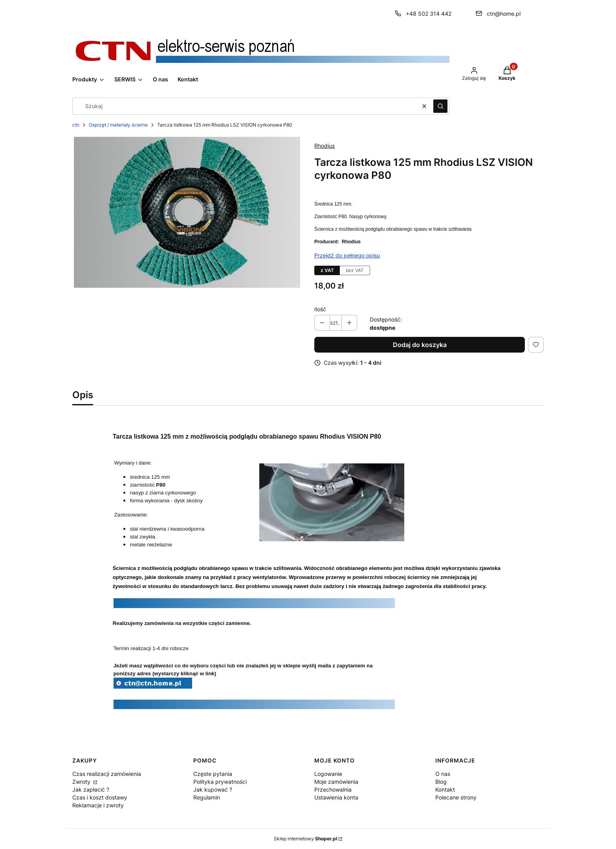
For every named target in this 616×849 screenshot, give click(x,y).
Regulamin (207, 797)
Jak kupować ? (213, 789)
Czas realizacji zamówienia (107, 774)
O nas (443, 774)
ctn (76, 125)
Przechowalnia (333, 789)
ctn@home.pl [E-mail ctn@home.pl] (504, 14)
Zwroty (82, 782)
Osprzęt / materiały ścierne (118, 125)
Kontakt (445, 789)
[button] (440, 106)
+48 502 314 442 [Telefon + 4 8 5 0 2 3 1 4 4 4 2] (429, 14)
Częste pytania (213, 774)
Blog (441, 782)
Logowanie (328, 774)
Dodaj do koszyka (420, 345)
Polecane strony (456, 797)
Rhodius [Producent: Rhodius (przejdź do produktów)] (324, 146)
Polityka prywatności (220, 782)
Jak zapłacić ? (91, 789)
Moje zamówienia (336, 782)
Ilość (320, 309)
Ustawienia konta (336, 797)
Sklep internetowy (305, 839)
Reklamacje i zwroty (98, 805)
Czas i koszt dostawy (100, 797)
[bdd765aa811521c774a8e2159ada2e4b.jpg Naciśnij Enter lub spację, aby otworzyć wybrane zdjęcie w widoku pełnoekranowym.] (187, 212)
